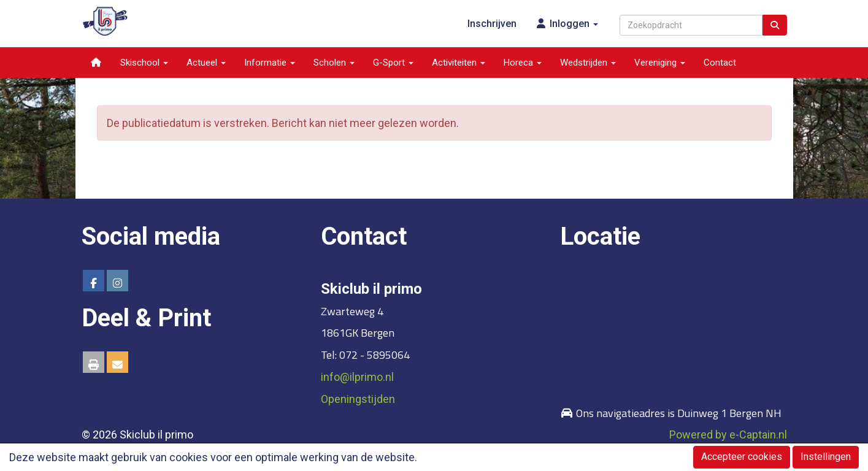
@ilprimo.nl (357, 377)
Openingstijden (358, 399)
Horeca (523, 63)
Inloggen (567, 24)
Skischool (144, 63)
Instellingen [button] (826, 457)
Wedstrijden (588, 63)
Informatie (270, 63)
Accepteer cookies (742, 457)
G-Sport (393, 63)
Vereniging (660, 63)
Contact (720, 63)
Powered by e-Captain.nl (728, 435)
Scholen (334, 63)
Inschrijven (492, 24)
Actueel (206, 63)
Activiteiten (459, 63)
